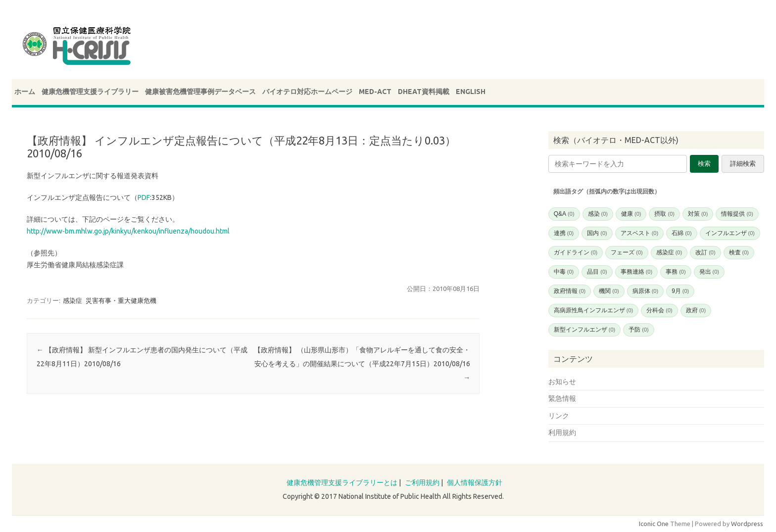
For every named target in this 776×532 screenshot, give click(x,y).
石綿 (681, 233)
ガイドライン (576, 252)
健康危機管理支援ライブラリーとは (342, 483)
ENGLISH (471, 92)
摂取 (664, 214)
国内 (597, 233)
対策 (698, 214)
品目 (597, 272)
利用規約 (562, 433)
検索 (704, 164)
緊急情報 (562, 398)
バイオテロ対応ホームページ (307, 92)
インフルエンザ (730, 233)
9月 (680, 291)
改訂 (705, 252)
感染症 (73, 300)
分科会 (659, 310)
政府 (696, 310)
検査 (739, 252)
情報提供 (737, 214)
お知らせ (562, 382)
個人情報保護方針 (475, 483)
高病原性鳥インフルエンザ (593, 310)
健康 (631, 214)
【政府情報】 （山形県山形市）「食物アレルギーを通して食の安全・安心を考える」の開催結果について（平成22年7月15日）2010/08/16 (362, 364)
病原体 (645, 291)
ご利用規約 (422, 483)
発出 (709, 272)
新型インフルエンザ (584, 330)
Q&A (564, 214)
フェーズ (627, 252)
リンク (559, 416)
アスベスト (639, 233)
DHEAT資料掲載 (424, 92)
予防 (638, 330)
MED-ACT (375, 92)
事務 (676, 272)
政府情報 (570, 291)
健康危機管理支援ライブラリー (90, 92)
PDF (144, 197)
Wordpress (747, 524)
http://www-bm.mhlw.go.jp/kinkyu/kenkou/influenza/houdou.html (128, 231)
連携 (564, 233)
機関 (609, 291)
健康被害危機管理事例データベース (200, 92)
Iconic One (654, 524)
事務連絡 (636, 272)
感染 (598, 214)
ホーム (25, 92)
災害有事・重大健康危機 (121, 300)
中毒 (564, 272)
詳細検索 (743, 164)
